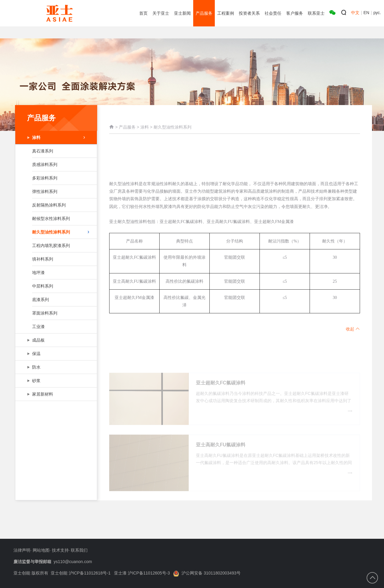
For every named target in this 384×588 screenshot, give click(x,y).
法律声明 (22, 550)
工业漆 (55, 327)
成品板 (55, 340)
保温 (55, 354)
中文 (355, 13)
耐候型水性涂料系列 (55, 219)
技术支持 (60, 550)
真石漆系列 (55, 151)
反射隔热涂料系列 (55, 205)
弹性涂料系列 (55, 191)
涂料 (58, 137)
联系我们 (79, 550)
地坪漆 (55, 273)
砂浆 (55, 381)
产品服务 (127, 134)
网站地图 (41, 550)
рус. (377, 13)
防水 (55, 367)
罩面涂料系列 (55, 313)
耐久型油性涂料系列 (61, 232)
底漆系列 (55, 300)
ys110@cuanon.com (73, 562)
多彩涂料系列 (55, 178)
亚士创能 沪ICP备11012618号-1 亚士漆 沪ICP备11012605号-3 (110, 573)
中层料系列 (55, 286)
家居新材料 (55, 394)
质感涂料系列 (55, 164)
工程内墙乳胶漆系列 (55, 246)
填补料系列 (55, 259)
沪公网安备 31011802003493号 (207, 573)
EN (366, 13)
